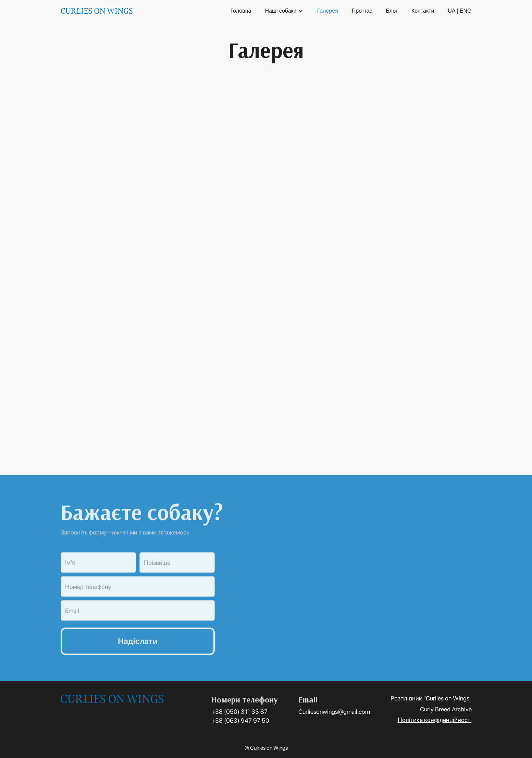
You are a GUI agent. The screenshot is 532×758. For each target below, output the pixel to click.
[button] (284, 11)
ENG (466, 11)
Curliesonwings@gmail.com (334, 712)
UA (451, 11)
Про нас (362, 11)
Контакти (423, 11)
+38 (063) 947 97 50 (240, 720)
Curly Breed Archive (446, 709)
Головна (241, 11)
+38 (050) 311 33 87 (239, 712)
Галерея (327, 11)
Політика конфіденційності (435, 720)
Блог (392, 11)
